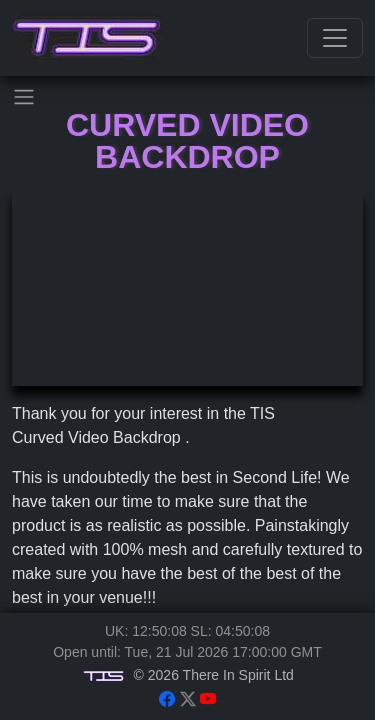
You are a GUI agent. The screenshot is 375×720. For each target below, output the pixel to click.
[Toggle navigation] (335, 38)
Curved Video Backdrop (187, 141)
